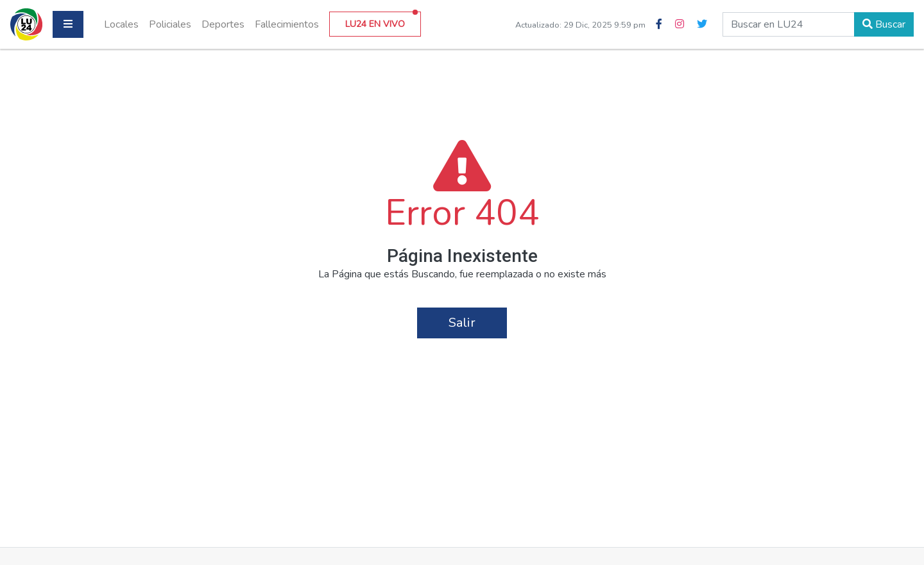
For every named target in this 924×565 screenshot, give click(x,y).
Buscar (884, 24)
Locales (121, 24)
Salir (462, 323)
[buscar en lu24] (789, 24)
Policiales (170, 24)
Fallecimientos (287, 24)
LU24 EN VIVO (381, 21)
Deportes (223, 24)
